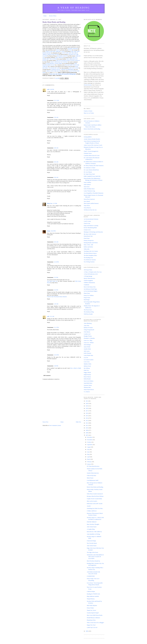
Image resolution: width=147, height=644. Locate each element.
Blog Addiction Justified (93, 596)
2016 (87, 413)
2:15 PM (55, 203)
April (89, 457)
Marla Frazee (90, 478)
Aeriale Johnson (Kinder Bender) (92, 139)
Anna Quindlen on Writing (93, 534)
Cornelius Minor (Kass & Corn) (92, 155)
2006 (87, 631)
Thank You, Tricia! (91, 610)
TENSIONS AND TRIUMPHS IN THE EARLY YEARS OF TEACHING (95, 557)
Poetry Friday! (90, 608)
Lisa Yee (86, 358)
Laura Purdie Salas (88, 355)
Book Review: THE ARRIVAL (94, 532)
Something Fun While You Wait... (95, 508)
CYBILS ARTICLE (92, 511)
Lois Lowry (87, 362)
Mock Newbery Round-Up (93, 561)
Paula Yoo (86, 370)
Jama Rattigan (87, 345)
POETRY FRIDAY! (92, 522)
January (89, 464)
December (90, 437)
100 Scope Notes (88, 270)
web (48, 89)
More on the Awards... (92, 501)
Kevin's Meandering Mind (90, 228)
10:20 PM (53, 231)
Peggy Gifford (87, 372)
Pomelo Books (88, 85)
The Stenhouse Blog (89, 312)
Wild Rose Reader (88, 314)
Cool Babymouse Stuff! (93, 480)
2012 (87, 423)
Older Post (78, 422)
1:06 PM (56, 366)
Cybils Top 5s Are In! (92, 627)
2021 (87, 401)
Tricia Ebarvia (87, 208)
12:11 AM (56, 100)
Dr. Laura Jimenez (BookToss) (91, 170)
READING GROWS (62, 56)
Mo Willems (87, 368)
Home (45, 16)
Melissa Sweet (87, 366)
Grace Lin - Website (89, 343)
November (90, 440)
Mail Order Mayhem (92, 605)
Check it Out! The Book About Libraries (57, 297)
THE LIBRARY (59, 57)
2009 (87, 430)
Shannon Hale (87, 387)
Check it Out (87, 223)
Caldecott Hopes (91, 591)
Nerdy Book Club (88, 236)
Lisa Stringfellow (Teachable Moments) (94, 193)
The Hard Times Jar (52, 281)
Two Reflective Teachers (90, 260)
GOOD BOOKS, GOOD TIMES (54, 63)
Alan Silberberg (88, 323)
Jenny (49, 231)
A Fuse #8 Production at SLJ (91, 274)
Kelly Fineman (87, 353)
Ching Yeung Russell (89, 330)
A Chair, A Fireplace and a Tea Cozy (93, 272)
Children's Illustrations (89, 283)
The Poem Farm (88, 310)
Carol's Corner (87, 221)
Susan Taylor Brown (89, 390)
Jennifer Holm (87, 349)
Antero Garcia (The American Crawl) (93, 145)
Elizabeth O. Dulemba (89, 338)
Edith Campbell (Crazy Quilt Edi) (92, 176)
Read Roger (87, 300)
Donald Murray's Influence (93, 618)
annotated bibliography (70, 74)
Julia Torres (87, 187)
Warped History (91, 599)
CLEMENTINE (91, 576)
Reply (49, 95)
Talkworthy (87, 249)
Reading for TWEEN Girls (93, 594)
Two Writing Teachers (89, 262)
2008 (87, 433)
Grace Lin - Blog (88, 340)
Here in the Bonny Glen (90, 287)
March (89, 459)
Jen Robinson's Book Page (90, 289)
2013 (87, 421)
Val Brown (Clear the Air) (90, 210)
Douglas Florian (88, 336)
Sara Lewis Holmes (89, 381)
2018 (87, 408)
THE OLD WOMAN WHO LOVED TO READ (68, 60)
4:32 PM (56, 290)
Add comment (47, 375)
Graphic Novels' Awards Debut (94, 499)
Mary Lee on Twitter (89, 113)
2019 (87, 406)
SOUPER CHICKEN (73, 48)
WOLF (58, 50)
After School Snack (92, 527)
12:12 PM (56, 327)
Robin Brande (87, 379)
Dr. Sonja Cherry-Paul (89, 174)
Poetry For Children (89, 295)
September (90, 445)
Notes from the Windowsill (57, 74)
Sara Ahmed (87, 201)
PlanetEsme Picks (91, 620)
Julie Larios (87, 351)
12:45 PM (56, 355)
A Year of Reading (74, 8)
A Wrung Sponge (88, 276)
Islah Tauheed (87, 185)
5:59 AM (56, 117)
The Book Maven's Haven (90, 253)
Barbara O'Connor (88, 328)
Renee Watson (87, 377)
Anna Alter (86, 325)
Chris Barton (87, 332)
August (89, 447)
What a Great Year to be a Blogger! (95, 623)
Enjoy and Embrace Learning (91, 226)
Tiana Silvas (87, 206)
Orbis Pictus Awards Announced (95, 494)
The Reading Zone (88, 258)
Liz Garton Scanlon (89, 360)
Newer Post (45, 422)
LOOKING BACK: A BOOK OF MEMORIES (62, 69)
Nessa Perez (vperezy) (89, 199)
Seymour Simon (88, 385)
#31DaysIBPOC (88, 137)
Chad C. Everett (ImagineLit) (91, 151)
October (89, 442)
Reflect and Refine (88, 247)
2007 (87, 435)
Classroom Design (91, 541)
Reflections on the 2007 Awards (95, 504)
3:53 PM (56, 277)
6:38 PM (52, 89)
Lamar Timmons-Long (89, 191)
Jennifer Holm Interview (93, 473)
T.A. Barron (87, 392)
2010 (87, 428)
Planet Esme (87, 293)
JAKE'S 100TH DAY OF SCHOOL (59, 62)
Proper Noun (87, 298)
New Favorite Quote (92, 543)
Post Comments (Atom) (55, 425)
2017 (87, 411)
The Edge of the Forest (92, 552)
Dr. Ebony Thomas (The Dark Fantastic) (94, 166)
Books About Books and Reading (92, 129)
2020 (87, 403)
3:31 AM (52, 316)
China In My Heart (91, 475)
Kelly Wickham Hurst (89, 189)
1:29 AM (56, 304)
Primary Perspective (89, 240)
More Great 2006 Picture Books (95, 615)
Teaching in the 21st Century (91, 251)
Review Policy (53, 16)
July (88, 449)
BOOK (70, 50)
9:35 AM (56, 242)
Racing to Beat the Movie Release (95, 496)
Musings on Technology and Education (93, 232)
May (88, 454)
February (90, 462)
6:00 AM (56, 148)
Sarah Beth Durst (88, 383)
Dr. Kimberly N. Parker (90, 168)
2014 (87, 418)
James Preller (87, 347)
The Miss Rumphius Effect (90, 255)
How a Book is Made (76, 368)
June (88, 452)
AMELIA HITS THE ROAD (53, 71)
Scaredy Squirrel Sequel (93, 613)
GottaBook (86, 285)
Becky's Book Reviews (89, 278)
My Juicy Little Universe (90, 234)
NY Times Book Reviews (93, 466)
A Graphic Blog (91, 529)
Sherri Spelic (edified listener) (91, 203)
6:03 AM (56, 162)
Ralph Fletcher (87, 375)
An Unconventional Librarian (91, 219)
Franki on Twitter (88, 111)
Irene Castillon (87, 182)
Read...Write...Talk (88, 245)
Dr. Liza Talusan (88, 172)
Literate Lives (87, 230)
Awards (89, 506)
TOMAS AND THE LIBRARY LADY (55, 51)
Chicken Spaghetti (88, 280)
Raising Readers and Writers (91, 243)
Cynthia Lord (87, 334)
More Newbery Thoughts (93, 524)
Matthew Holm (88, 364)
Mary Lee (50, 203)
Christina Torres (88, 153)
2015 (87, 416)
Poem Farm (87, 238)
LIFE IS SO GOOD (74, 68)
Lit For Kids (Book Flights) (91, 291)
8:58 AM (56, 177)
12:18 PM (56, 262)
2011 (87, 425)
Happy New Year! (91, 625)
